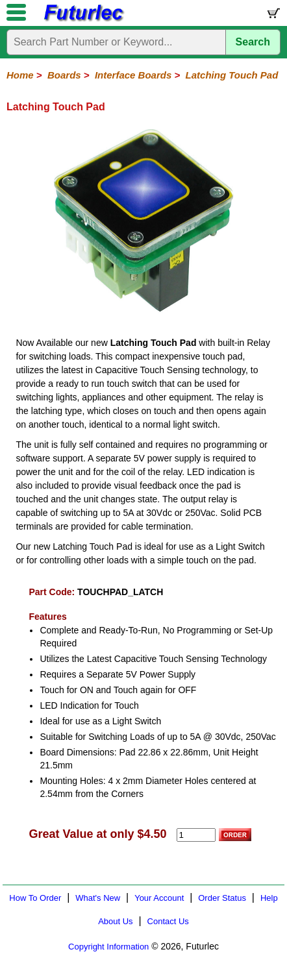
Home (20, 75)
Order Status (222, 898)
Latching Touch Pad (232, 75)
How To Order (35, 898)
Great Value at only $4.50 (97, 834)
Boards (64, 75)
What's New (98, 898)
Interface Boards (133, 75)
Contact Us (168, 921)
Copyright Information (108, 947)
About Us (115, 921)
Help (269, 898)
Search (253, 42)
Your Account (159, 898)
